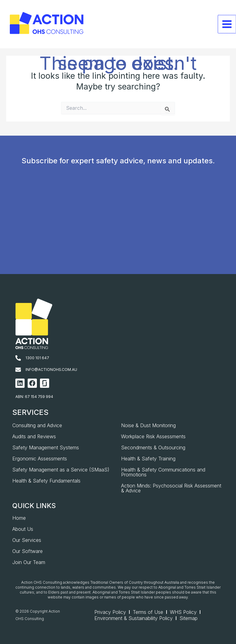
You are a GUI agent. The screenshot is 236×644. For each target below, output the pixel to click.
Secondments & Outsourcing (153, 447)
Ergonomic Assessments (40, 459)
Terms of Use (148, 612)
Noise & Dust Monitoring (148, 425)
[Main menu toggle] (227, 24)
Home (19, 518)
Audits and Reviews (34, 436)
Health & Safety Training (148, 459)
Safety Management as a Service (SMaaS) (61, 470)
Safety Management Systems (46, 447)
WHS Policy (183, 612)
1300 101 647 (37, 358)
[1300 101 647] (18, 358)
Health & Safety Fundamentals (46, 481)
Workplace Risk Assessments (153, 436)
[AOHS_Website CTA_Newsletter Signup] (117, 229)
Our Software (28, 551)
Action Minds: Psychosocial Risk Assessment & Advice (171, 488)
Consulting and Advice (37, 425)
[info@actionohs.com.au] (18, 370)
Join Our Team (29, 562)
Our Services (27, 540)
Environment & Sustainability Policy (134, 618)
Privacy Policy (110, 612)
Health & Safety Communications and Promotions (163, 472)
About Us (23, 529)
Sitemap (189, 618)
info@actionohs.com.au (51, 370)
